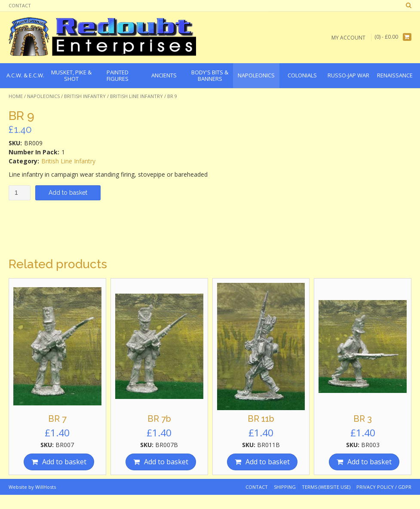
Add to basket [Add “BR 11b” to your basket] (268, 462)
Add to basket (68, 193)
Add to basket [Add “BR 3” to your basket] (369, 462)
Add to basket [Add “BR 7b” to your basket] (166, 462)
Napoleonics (43, 96)
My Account (348, 37)
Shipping (285, 487)
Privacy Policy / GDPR (384, 487)
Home (16, 96)
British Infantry (85, 96)
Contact (20, 5)
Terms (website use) (326, 487)
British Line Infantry (136, 96)
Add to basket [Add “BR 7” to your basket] (64, 462)
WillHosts (46, 487)
